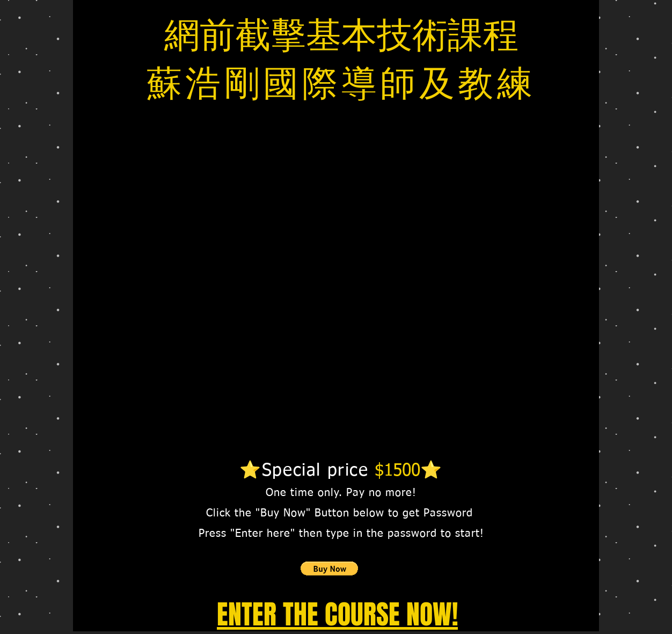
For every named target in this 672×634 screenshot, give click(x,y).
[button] (329, 569)
